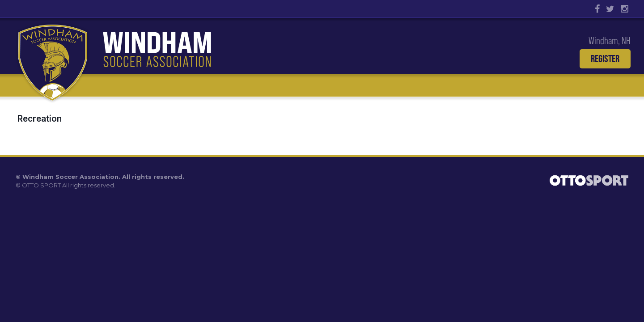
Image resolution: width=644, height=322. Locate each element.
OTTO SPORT (41, 185)
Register (605, 59)
